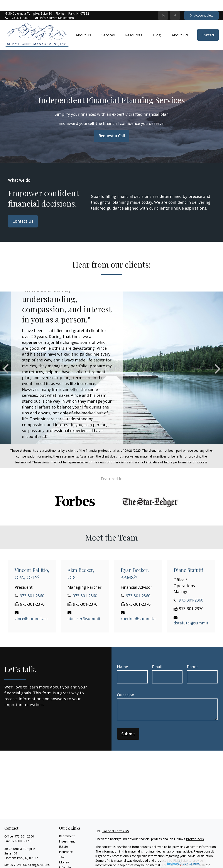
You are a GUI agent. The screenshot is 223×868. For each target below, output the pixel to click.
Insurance (66, 841)
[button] (83, 24)
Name (122, 656)
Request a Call (112, 125)
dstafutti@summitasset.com (193, 612)
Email (157, 656)
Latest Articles (69, 862)
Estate (63, 835)
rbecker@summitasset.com (140, 607)
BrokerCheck (195, 828)
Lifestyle (65, 856)
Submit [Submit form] (128, 723)
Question (126, 684)
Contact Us (23, 210)
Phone (193, 656)
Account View (201, 4)
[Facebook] (175, 4)
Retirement (67, 825)
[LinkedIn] (163, 4)
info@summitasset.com (54, 7)
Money (64, 851)
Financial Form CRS (115, 820)
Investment (67, 830)
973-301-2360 (17, 7)
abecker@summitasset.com (87, 607)
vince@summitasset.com (34, 607)
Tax (62, 846)
